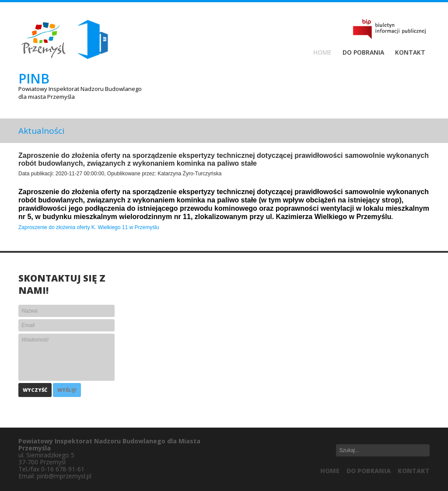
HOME (330, 471)
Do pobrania (363, 52)
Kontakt (410, 52)
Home (322, 52)
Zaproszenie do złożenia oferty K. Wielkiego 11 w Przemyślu (89, 227)
